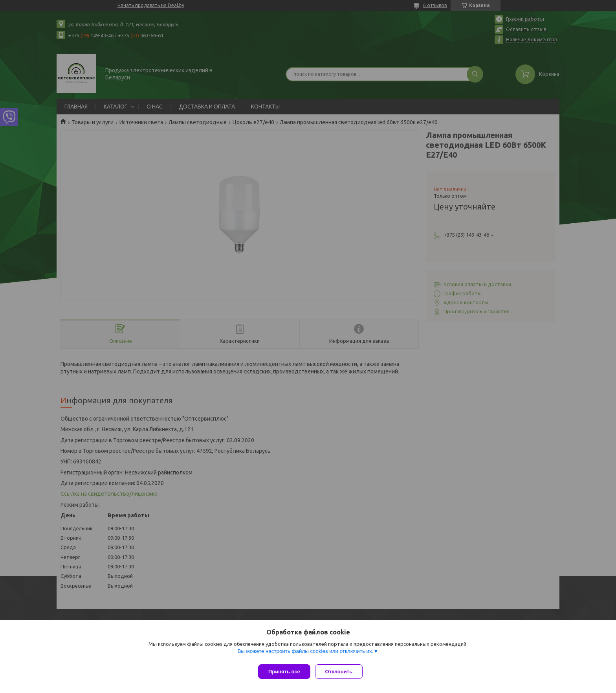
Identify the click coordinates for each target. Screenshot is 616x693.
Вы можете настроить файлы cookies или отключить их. (305, 654)
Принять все (284, 672)
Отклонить (342, 672)
